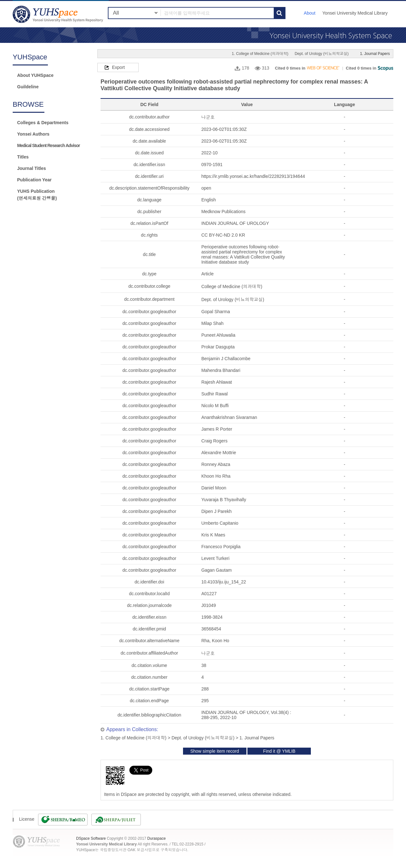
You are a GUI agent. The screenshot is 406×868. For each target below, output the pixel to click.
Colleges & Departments (43, 123)
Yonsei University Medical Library (355, 13)
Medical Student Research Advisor (49, 145)
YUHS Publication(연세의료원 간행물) (37, 195)
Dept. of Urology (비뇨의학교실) (322, 54)
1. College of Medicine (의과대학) (260, 54)
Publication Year (34, 180)
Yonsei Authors (33, 134)
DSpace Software (91, 838)
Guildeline (28, 87)
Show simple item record (215, 751)
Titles (23, 157)
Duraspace (156, 838)
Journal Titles (32, 168)
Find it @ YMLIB (279, 751)
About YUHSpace (35, 75)
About (310, 13)
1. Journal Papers (375, 54)
